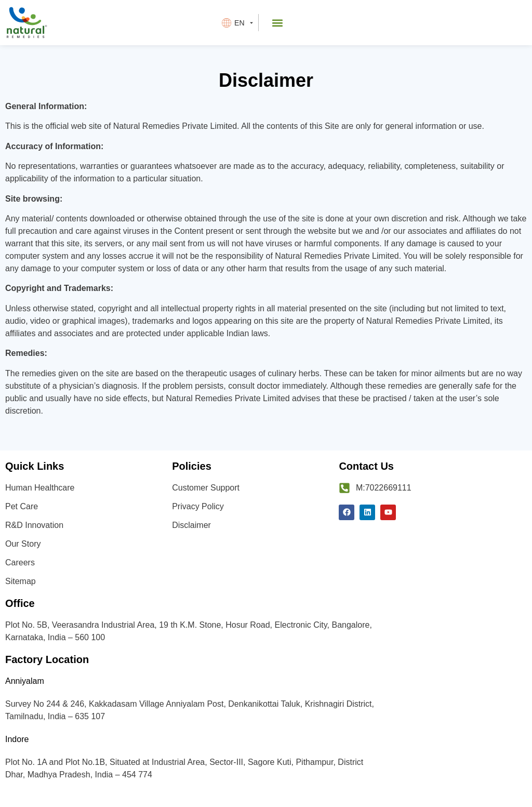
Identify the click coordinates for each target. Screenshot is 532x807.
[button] (278, 23)
